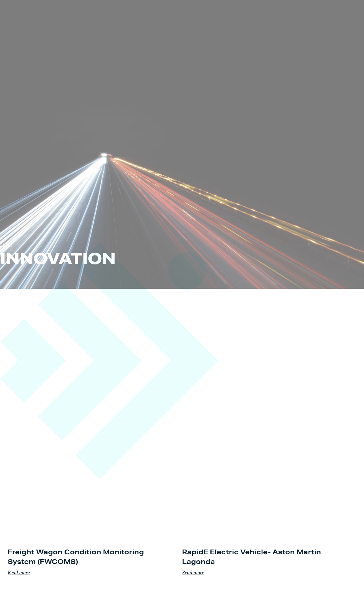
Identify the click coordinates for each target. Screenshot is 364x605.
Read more (19, 573)
